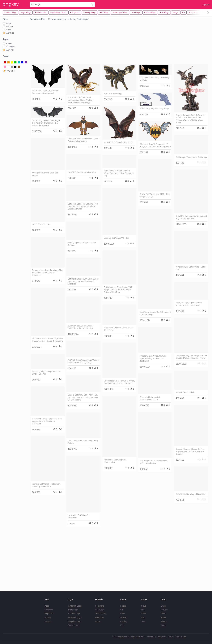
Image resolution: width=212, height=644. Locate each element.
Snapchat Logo (74, 621)
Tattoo (163, 625)
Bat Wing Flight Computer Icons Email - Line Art (46, 373)
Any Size (10, 33)
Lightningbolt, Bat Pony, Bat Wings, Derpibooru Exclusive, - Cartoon (119, 382)
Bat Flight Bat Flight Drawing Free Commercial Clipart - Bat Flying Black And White (83, 206)
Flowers (164, 610)
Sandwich (49, 610)
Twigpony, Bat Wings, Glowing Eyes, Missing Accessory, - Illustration (153, 358)
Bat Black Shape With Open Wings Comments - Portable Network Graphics (83, 281)
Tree (143, 621)
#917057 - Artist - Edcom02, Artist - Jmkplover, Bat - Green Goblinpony (48, 340)
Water (163, 617)
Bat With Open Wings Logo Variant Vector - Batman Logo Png (83, 361)
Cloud (144, 606)
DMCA (171, 637)
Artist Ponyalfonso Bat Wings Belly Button (83, 442)
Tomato (48, 617)
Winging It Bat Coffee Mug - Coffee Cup (191, 268)
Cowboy (124, 621)
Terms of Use (181, 637)
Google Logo (73, 625)
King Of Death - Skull (185, 392)
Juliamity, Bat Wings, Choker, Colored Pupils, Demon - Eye (81, 327)
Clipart (9, 44)
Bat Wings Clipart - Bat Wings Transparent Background (45, 92)
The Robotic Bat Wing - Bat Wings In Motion (155, 79)
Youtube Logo (74, 614)
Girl (122, 610)
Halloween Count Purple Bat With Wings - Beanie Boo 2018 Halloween (47, 421)
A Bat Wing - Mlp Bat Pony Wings (155, 109)
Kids (122, 625)
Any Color (11, 71)
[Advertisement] (120, 43)
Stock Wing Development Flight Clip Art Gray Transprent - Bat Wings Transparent (46, 123)
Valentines (100, 617)
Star (143, 617)
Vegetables (49, 614)
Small (9, 30)
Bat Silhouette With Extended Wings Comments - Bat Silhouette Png (119, 173)
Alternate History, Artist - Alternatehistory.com (150, 398)
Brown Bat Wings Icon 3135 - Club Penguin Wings (155, 195)
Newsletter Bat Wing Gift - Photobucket (115, 461)
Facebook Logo (75, 617)
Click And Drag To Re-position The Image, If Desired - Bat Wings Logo (155, 145)
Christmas (99, 606)
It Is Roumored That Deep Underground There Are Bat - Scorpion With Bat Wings (81, 100)
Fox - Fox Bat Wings (113, 93)
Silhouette (11, 47)
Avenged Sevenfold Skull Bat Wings (45, 174)
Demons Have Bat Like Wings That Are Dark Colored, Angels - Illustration (48, 273)
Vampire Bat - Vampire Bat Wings (119, 142)
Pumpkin (48, 621)
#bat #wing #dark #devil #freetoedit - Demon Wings (155, 313)
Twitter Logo (73, 610)
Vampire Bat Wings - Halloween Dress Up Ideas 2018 (46, 485)
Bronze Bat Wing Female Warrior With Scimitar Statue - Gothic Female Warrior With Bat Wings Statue (190, 119)
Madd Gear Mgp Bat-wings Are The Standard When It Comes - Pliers (191, 357)
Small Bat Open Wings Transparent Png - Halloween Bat (191, 217)
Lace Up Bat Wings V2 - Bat (116, 238)
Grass (144, 614)
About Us (151, 637)
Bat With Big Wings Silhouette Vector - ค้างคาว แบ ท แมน (189, 304)
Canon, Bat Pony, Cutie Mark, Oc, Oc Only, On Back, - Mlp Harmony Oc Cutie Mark (83, 397)
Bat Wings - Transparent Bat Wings (191, 157)
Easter (98, 621)
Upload (206, 4)
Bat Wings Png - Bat (41, 224)
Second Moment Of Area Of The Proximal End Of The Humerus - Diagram (190, 451)
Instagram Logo (75, 606)
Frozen (123, 606)
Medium (10, 27)
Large (9, 23)
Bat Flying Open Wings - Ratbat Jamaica (82, 244)
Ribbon (164, 621)
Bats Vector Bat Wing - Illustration (190, 494)
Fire (143, 610)
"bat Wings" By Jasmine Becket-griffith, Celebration (154, 462)
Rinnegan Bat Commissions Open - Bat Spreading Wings (83, 140)
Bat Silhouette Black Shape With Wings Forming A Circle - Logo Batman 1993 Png (118, 290)
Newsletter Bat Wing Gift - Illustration (79, 516)
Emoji (163, 606)
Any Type (10, 50)
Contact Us (161, 637)
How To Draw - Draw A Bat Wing (82, 172)
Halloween (100, 610)
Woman (124, 617)
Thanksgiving (101, 614)
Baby (123, 614)
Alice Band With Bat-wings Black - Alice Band (119, 329)
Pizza (47, 606)
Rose (163, 614)
